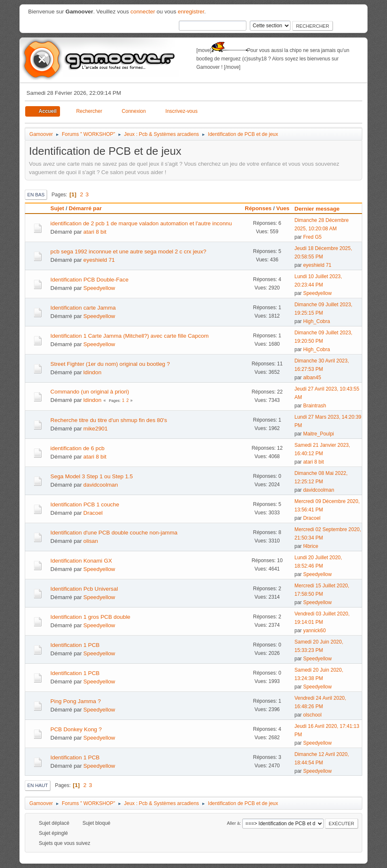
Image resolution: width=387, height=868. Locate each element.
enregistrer (191, 12)
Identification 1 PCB (75, 645)
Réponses (258, 208)
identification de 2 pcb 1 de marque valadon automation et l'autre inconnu (141, 223)
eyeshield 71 (99, 260)
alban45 (312, 378)
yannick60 (314, 631)
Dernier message (321, 209)
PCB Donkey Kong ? (76, 729)
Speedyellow (99, 288)
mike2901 (96, 429)
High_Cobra (316, 321)
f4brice (311, 546)
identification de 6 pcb (77, 448)
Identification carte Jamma (83, 308)
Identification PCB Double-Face (89, 280)
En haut (38, 785)
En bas (36, 195)
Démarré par (85, 208)
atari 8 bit (95, 232)
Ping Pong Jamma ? (76, 701)
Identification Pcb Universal (84, 589)
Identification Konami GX (81, 561)
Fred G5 (312, 237)
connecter (143, 12)
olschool (312, 715)
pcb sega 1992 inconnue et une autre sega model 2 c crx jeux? (128, 252)
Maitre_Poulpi (318, 434)
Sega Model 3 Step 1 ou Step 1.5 (92, 476)
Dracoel (93, 513)
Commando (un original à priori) (90, 392)
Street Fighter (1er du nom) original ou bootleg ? (110, 364)
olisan (91, 541)
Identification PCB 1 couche (85, 504)
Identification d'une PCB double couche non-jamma (114, 533)
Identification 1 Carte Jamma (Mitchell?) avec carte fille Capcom (129, 336)
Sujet (57, 208)
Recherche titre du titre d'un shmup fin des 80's (109, 420)
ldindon (93, 372)
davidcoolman (101, 485)
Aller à (234, 823)
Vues (283, 208)
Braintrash (315, 406)
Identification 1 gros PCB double (90, 617)
